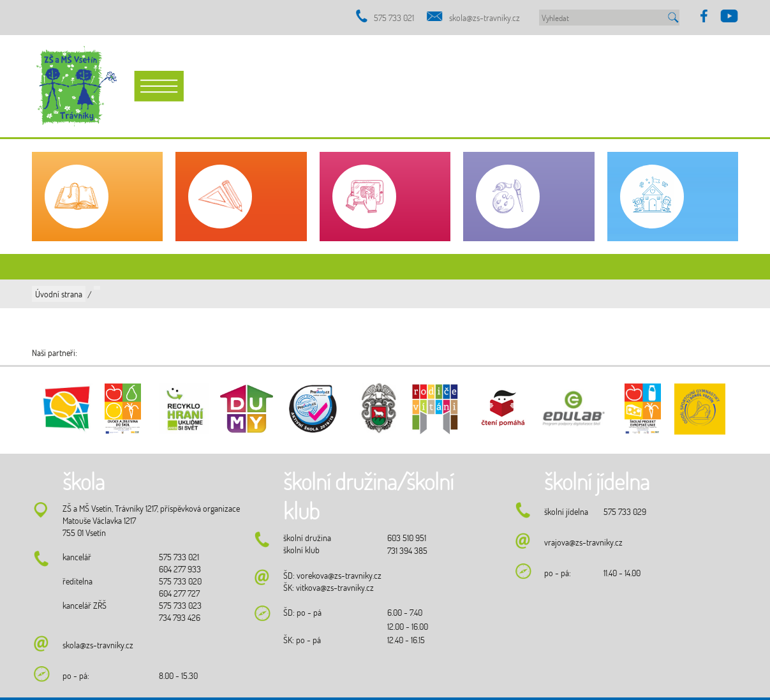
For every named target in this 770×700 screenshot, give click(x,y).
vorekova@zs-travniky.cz (339, 575)
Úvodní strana (59, 294)
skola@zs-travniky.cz (485, 18)
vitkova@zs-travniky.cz (335, 587)
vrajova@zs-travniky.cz (583, 542)
